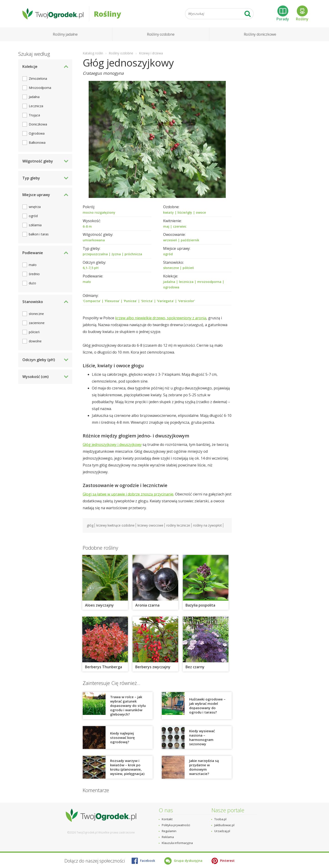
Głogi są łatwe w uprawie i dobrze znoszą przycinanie (128, 494)
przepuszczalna (95, 254)
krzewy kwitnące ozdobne (115, 525)
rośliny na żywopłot (207, 525)
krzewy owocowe (150, 525)
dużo (32, 283)
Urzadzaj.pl (222, 831)
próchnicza (133, 254)
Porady (283, 13)
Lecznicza (36, 106)
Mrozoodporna (40, 88)
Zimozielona (38, 79)
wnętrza (35, 207)
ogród (168, 254)
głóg (90, 525)
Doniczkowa (38, 124)
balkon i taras (39, 234)
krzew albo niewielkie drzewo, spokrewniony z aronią (161, 318)
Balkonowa (37, 142)
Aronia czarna (147, 605)
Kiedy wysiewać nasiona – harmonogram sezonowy (202, 737)
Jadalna (34, 97)
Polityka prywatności (176, 825)
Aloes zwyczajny (99, 605)
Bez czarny (195, 667)
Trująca (34, 115)
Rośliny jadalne (65, 34)
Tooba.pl (220, 819)
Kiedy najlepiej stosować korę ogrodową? (122, 738)
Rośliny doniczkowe (260, 34)
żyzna (116, 254)
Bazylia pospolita (200, 605)
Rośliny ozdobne (161, 34)
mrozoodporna (209, 282)
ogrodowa (171, 287)
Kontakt (167, 819)
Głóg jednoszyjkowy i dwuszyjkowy (112, 445)
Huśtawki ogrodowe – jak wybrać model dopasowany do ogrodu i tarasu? (207, 706)
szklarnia (35, 225)
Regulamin (169, 831)
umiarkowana (94, 240)
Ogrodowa (37, 133)
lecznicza (186, 282)
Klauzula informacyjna (177, 843)
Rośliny (302, 13)
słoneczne (171, 268)
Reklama (168, 837)
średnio (34, 274)
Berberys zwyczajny (153, 667)
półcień (188, 268)
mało (87, 282)
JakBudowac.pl (224, 825)
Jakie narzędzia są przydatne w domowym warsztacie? (204, 767)
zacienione (37, 323)
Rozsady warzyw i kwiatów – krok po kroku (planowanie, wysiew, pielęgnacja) (127, 767)
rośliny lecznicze (178, 525)
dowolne (35, 341)
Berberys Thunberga (103, 667)
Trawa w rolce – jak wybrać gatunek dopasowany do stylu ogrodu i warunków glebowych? (128, 706)
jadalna (169, 282)
